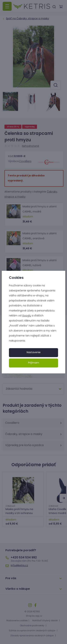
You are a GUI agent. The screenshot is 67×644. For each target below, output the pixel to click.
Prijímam (34, 363)
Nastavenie (34, 353)
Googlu (27, 316)
